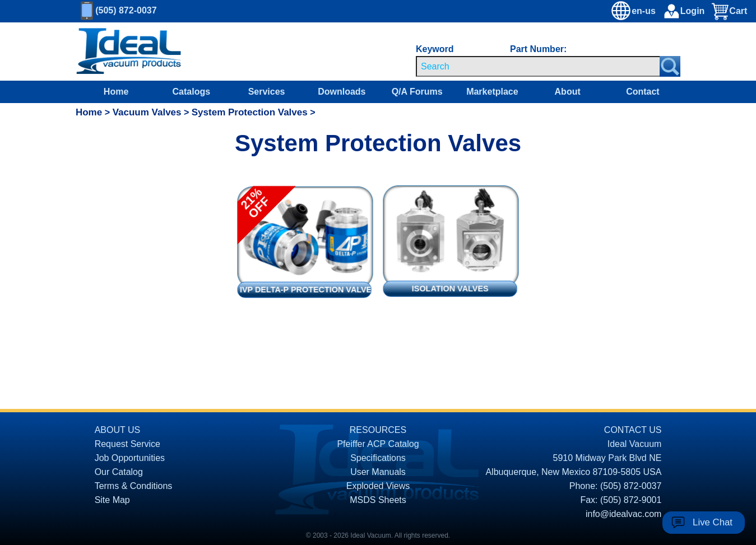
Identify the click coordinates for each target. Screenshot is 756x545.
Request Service (127, 444)
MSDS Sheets (378, 500)
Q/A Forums (417, 92)
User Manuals (378, 472)
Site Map (112, 500)
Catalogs (192, 92)
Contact (643, 92)
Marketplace (492, 92)
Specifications (378, 458)
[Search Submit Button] (670, 66)
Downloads (342, 92)
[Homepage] (129, 52)
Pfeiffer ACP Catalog (378, 444)
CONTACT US (633, 430)
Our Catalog (119, 472)
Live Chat (713, 522)
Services (267, 92)
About (568, 92)
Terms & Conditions (134, 486)
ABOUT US (118, 430)
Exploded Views (378, 486)
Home (116, 92)
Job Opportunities (130, 458)
